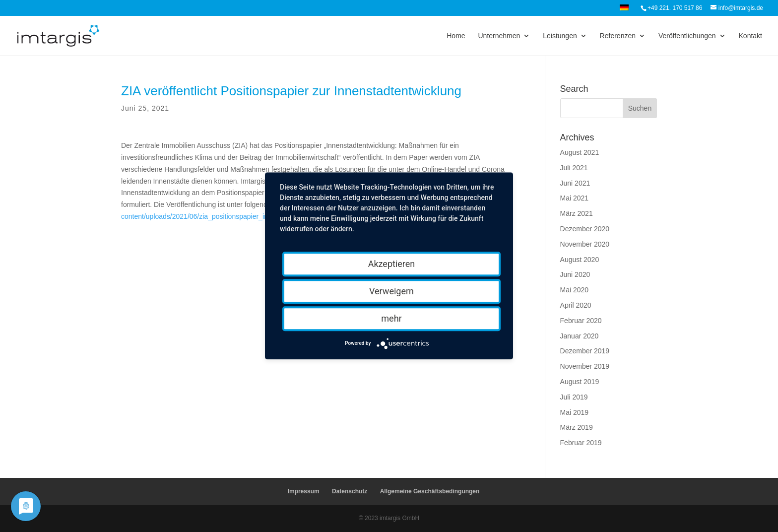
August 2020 (580, 260)
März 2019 (577, 427)
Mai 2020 (575, 290)
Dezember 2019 (585, 351)
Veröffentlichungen (687, 36)
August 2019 (580, 382)
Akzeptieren (392, 264)
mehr (391, 318)
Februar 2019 (581, 443)
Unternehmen (499, 36)
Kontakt (750, 36)
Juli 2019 (574, 397)
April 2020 (576, 305)
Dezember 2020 (585, 229)
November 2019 (585, 366)
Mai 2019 (575, 412)
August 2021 (580, 152)
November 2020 (585, 244)
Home (456, 36)
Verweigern (391, 291)
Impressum (304, 491)
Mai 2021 (575, 198)
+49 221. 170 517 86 (675, 8)
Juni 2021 (575, 183)
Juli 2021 (574, 168)
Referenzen (618, 36)
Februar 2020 (581, 321)
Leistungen (560, 36)
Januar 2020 (580, 336)
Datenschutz (350, 491)
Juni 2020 (575, 274)
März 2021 (577, 213)
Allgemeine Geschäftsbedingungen (430, 491)
